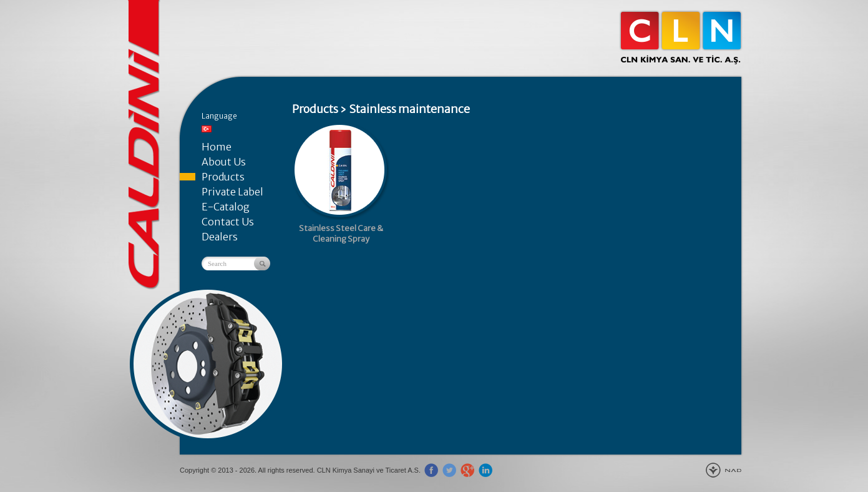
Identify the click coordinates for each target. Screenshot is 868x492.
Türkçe (207, 129)
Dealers (220, 237)
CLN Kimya (681, 37)
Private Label (232, 192)
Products (223, 177)
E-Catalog (226, 207)
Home (217, 147)
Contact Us (228, 222)
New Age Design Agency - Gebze (724, 470)
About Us (224, 162)
